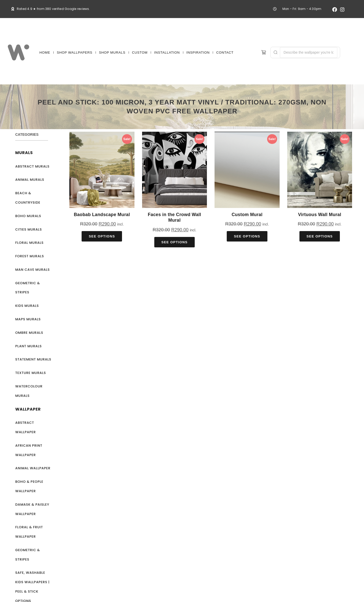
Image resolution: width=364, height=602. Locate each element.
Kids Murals (27, 306)
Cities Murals (29, 229)
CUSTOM (140, 52)
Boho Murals (28, 216)
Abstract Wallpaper (26, 427)
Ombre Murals (29, 333)
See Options (102, 236)
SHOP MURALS (112, 52)
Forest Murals (30, 256)
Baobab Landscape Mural (102, 215)
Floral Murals (29, 243)
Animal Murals (30, 180)
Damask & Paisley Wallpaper (32, 509)
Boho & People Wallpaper (29, 486)
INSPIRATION (198, 52)
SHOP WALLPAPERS (75, 52)
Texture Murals (31, 373)
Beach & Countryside (28, 198)
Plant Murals (28, 346)
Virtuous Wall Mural (320, 215)
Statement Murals (33, 359)
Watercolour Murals (29, 391)
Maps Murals (28, 319)
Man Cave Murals (33, 270)
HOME (45, 52)
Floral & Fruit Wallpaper (29, 532)
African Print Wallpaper (29, 450)
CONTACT (225, 52)
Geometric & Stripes (28, 288)
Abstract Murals (32, 166)
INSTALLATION (167, 52)
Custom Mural (247, 215)
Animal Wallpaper (33, 468)
